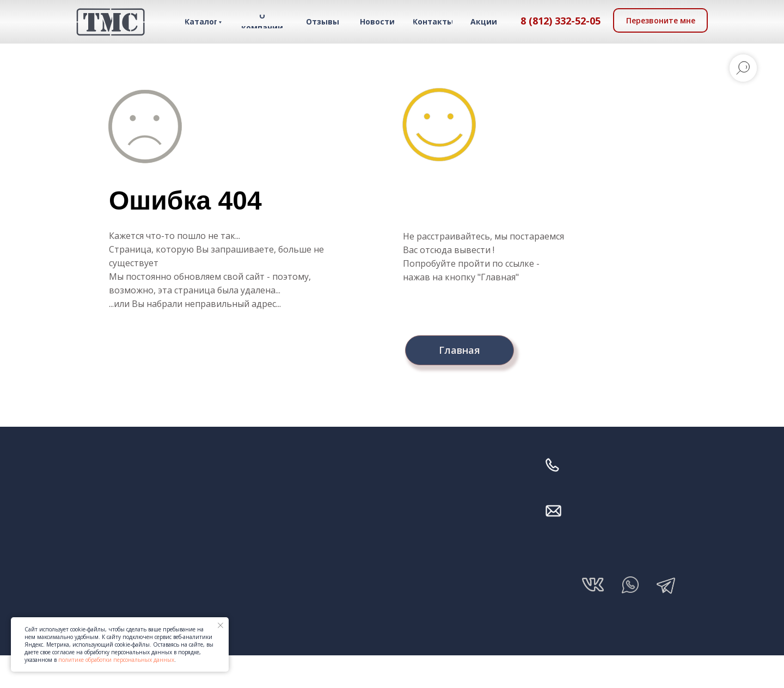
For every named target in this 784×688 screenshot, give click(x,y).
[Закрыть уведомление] (220, 625)
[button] (660, 20)
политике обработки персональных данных (116, 660)
